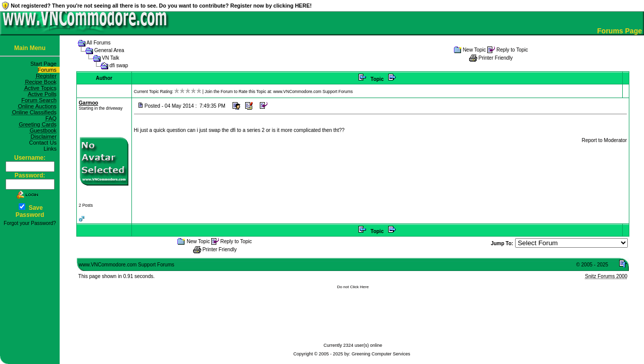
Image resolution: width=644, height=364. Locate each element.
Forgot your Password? (30, 223)
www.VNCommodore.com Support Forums (313, 92)
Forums (49, 70)
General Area (109, 50)
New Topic (474, 50)
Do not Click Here (353, 287)
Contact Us (44, 143)
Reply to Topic (512, 50)
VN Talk (111, 58)
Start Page (45, 64)
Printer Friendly (496, 58)
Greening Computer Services (381, 354)
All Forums (99, 43)
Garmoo (88, 103)
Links (52, 149)
